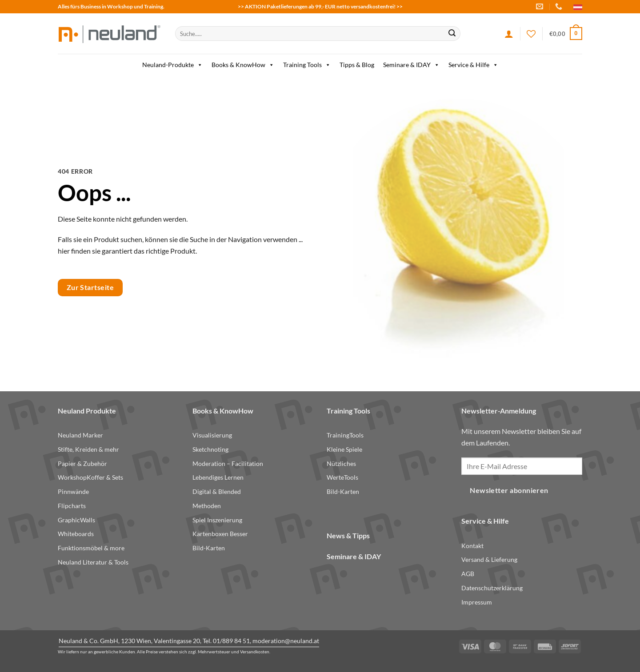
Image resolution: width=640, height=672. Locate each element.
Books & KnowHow (243, 65)
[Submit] (452, 34)
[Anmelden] (509, 34)
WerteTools (342, 477)
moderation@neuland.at (286, 641)
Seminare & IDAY (411, 65)
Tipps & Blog (357, 65)
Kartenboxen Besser (220, 534)
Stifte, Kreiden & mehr (88, 449)
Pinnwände (73, 491)
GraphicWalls (76, 520)
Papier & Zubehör (82, 463)
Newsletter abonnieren (509, 490)
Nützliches (341, 463)
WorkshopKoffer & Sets (90, 477)
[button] (566, 34)
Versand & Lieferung (489, 559)
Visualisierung (212, 435)
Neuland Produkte (87, 411)
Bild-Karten (209, 548)
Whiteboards (76, 534)
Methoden (207, 506)
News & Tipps (348, 535)
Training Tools (307, 65)
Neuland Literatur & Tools (93, 562)
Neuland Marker (80, 435)
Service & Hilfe (473, 65)
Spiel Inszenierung (217, 520)
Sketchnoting (210, 449)
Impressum (477, 602)
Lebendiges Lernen (218, 477)
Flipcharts (72, 506)
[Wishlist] (531, 34)
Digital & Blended (217, 491)
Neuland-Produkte (172, 65)
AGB (468, 574)
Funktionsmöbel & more (91, 548)
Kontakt (472, 546)
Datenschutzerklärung (492, 588)
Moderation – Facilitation (228, 463)
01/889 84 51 (231, 641)
